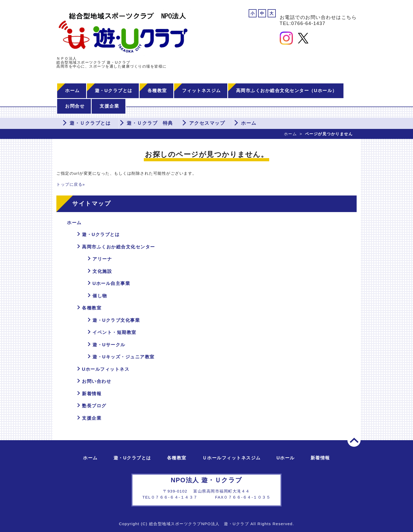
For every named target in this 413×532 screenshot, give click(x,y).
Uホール (286, 458)
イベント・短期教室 (114, 332)
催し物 (100, 296)
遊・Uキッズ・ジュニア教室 (124, 357)
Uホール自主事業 (111, 283)
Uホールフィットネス (106, 369)
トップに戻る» (71, 184)
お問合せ (75, 106)
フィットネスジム (201, 91)
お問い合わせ (97, 381)
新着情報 (92, 394)
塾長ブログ (94, 406)
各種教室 (157, 91)
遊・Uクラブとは (114, 91)
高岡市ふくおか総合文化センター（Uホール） (287, 91)
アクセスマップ (207, 123)
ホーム (72, 91)
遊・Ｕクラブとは (90, 123)
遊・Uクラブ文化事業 (116, 320)
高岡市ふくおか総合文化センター (119, 247)
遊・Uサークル (109, 345)
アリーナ (102, 259)
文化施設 (102, 271)
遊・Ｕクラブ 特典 (150, 123)
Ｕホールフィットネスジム (232, 458)
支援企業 (109, 106)
